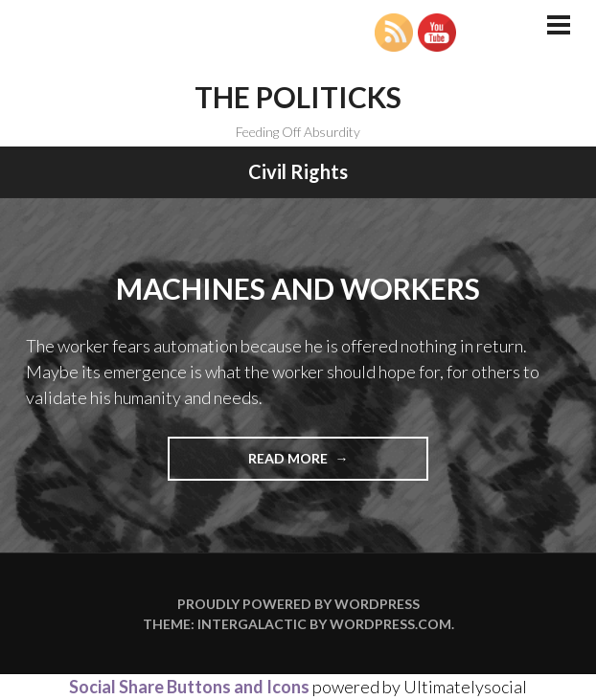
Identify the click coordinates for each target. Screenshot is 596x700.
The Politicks (298, 97)
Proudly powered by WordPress (298, 604)
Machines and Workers (298, 288)
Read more (328, 464)
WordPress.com (390, 624)
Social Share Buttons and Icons (189, 687)
